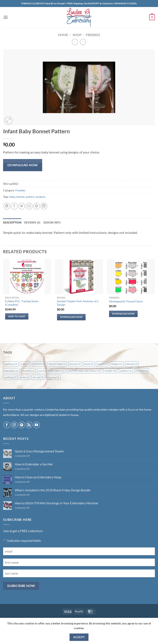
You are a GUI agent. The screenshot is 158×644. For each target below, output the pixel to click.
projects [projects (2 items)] (142, 371)
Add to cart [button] (17, 316)
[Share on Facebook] (14, 206)
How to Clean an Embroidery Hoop (38, 477)
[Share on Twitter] (22, 206)
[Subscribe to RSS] (29, 425)
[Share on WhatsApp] (7, 206)
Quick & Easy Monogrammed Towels (39, 451)
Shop (77, 35)
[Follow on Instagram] (14, 425)
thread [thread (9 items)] (38, 377)
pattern (30, 197)
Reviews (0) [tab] (32, 222)
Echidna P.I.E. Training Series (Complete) (22, 303)
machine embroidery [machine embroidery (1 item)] (51, 371)
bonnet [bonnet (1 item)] (75, 364)
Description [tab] (12, 222)
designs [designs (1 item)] (117, 364)
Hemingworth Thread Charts (126, 301)
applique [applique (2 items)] (11, 364)
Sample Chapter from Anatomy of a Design (78, 303)
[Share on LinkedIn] (44, 206)
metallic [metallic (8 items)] (110, 371)
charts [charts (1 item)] (102, 364)
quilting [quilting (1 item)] (10, 377)
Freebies (93, 35)
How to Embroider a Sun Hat (34, 464)
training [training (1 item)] (53, 377)
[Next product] (75, 42)
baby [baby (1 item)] (25, 364)
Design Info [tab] (52, 222)
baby (12, 197)
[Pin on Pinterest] (37, 206)
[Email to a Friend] (29, 206)
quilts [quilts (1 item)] (24, 377)
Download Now (23, 165)
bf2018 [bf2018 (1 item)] (39, 364)
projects (41, 197)
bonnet (21, 197)
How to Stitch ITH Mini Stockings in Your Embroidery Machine (56, 503)
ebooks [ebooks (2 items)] (132, 364)
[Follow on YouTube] (37, 425)
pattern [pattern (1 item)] (126, 371)
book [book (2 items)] (89, 364)
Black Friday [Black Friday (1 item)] (57, 364)
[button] (6, 17)
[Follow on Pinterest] (22, 425)
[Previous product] (83, 42)
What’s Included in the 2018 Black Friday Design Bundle (53, 490)
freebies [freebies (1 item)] (28, 371)
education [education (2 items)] (12, 371)
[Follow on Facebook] (7, 425)
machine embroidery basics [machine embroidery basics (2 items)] (84, 371)
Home (63, 35)
